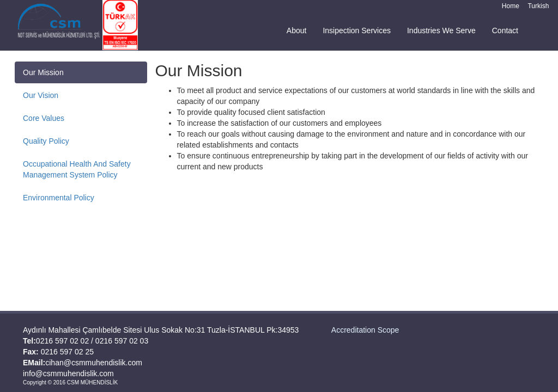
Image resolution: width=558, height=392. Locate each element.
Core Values (44, 118)
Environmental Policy (59, 198)
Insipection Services (357, 30)
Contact (505, 30)
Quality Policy (46, 141)
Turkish (538, 6)
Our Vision (41, 95)
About (297, 30)
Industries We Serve (441, 30)
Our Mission (43, 72)
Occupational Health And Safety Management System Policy (77, 169)
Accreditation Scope (365, 330)
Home (511, 6)
